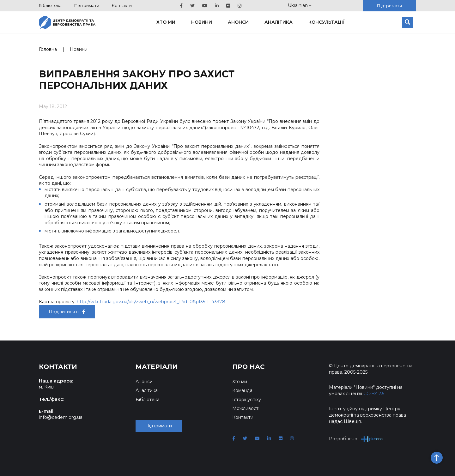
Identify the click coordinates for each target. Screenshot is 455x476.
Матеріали (157, 367)
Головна (48, 49)
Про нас (249, 367)
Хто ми (166, 22)
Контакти (122, 5)
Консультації (327, 22)
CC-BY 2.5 (374, 394)
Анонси (238, 22)
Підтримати (87, 5)
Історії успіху (247, 400)
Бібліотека (50, 5)
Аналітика (279, 22)
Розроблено (356, 439)
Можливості (246, 408)
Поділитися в (67, 312)
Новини (202, 22)
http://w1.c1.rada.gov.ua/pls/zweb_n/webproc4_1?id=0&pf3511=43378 (151, 302)
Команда (242, 390)
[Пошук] (407, 22)
